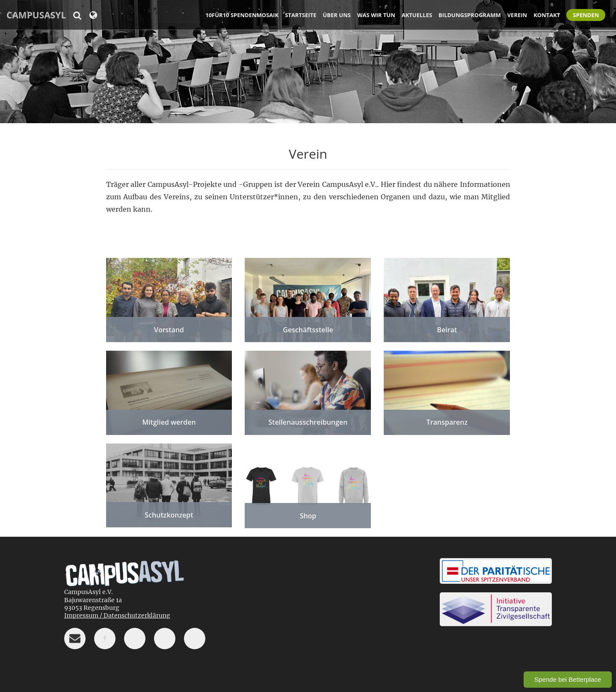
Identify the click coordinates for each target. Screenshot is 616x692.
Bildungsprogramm (470, 15)
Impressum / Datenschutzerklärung (117, 615)
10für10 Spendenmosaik (242, 15)
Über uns (337, 15)
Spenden (586, 15)
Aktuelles (417, 15)
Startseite (301, 15)
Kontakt (547, 15)
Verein (517, 15)
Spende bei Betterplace (568, 679)
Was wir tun (376, 15)
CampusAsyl (36, 15)
